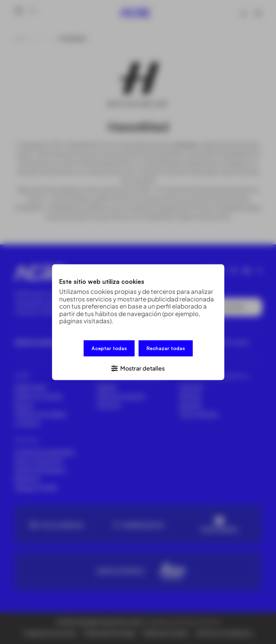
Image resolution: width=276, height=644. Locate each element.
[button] (138, 367)
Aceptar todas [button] (109, 349)
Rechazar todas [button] (166, 349)
